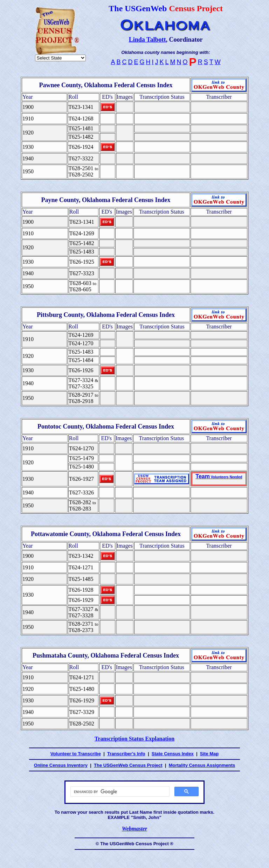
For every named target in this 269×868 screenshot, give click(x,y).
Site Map (209, 754)
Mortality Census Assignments (202, 765)
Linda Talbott (147, 40)
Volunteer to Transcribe (76, 754)
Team (219, 476)
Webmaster (135, 829)
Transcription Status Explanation (134, 739)
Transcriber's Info (126, 754)
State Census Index (173, 754)
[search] (119, 792)
